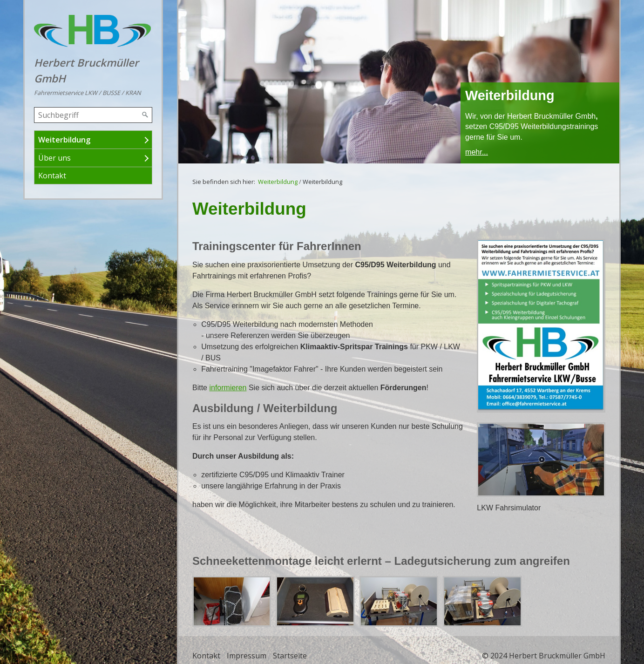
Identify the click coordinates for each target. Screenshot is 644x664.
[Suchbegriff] (93, 115)
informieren (228, 388)
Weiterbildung (64, 140)
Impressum (247, 656)
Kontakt (52, 176)
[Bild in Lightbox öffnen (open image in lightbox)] (541, 326)
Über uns (54, 158)
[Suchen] (145, 115)
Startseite (290, 656)
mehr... (477, 152)
